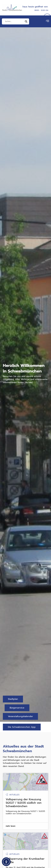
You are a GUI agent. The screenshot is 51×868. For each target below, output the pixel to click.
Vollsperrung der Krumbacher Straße (25, 864)
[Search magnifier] (26, 21)
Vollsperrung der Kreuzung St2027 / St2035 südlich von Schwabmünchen (24, 806)
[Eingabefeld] (14, 21)
